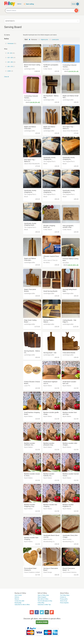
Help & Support (42, 597)
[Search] (76, 11)
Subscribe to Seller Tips (44, 605)
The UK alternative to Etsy (45, 601)
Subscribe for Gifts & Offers (22, 605)
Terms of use (64, 601)
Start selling (30, 4)
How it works (18, 595)
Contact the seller (19, 601)
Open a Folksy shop (43, 595)
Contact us (63, 597)
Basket (75, 4)
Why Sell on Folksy (43, 599)
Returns (17, 599)
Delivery (17, 597)
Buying (18, 603)
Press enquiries (64, 603)
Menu (19, 4)
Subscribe (42, 622)
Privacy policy (64, 599)
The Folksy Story (65, 595)
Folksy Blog (41, 603)
